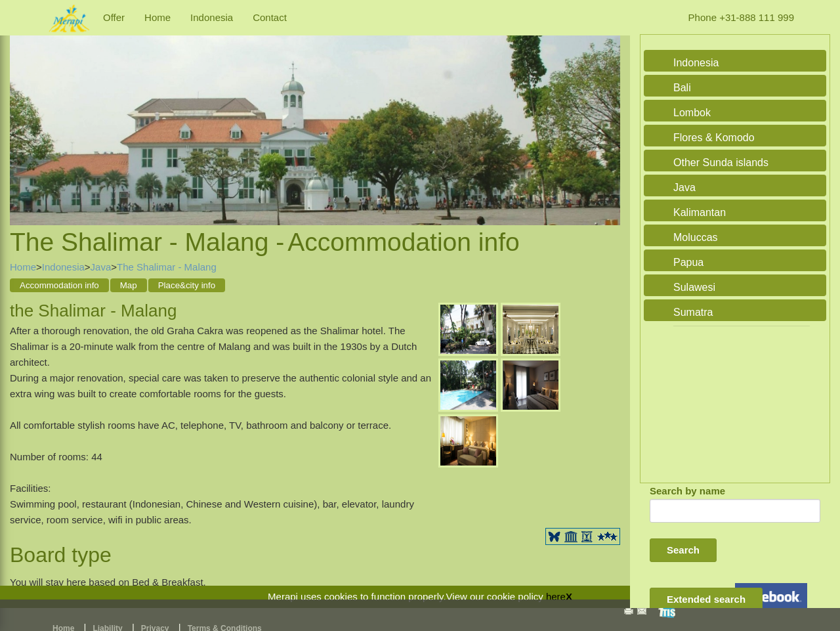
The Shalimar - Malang (167, 267)
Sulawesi (694, 287)
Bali (682, 88)
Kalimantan (700, 212)
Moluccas (696, 237)
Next (607, 116)
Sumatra (693, 312)
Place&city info (187, 285)
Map (129, 285)
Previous (23, 116)
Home (157, 17)
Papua (688, 262)
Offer (114, 17)
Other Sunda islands (721, 163)
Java (101, 267)
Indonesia (212, 17)
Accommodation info (59, 285)
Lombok (692, 113)
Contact (270, 17)
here (556, 597)
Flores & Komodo (714, 138)
